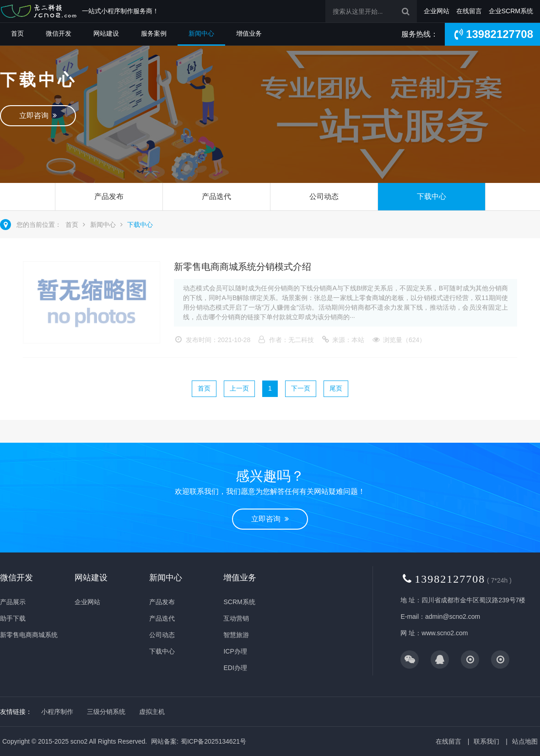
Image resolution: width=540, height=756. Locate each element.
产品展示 (13, 602)
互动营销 (236, 618)
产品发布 (109, 196)
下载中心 (432, 196)
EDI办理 (235, 668)
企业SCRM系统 (511, 11)
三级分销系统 (106, 712)
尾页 (336, 388)
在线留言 (469, 11)
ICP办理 (235, 651)
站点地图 (525, 741)
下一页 (301, 388)
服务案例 (154, 33)
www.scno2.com (445, 633)
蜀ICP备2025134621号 (213, 741)
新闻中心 (201, 33)
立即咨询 (38, 115)
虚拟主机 (152, 712)
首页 (17, 33)
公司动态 (324, 196)
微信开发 (59, 33)
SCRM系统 (239, 602)
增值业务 (249, 33)
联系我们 (486, 741)
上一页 (239, 388)
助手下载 (13, 618)
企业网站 (437, 11)
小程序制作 (57, 712)
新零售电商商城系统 (29, 635)
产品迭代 (216, 196)
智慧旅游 (236, 635)
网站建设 (106, 33)
